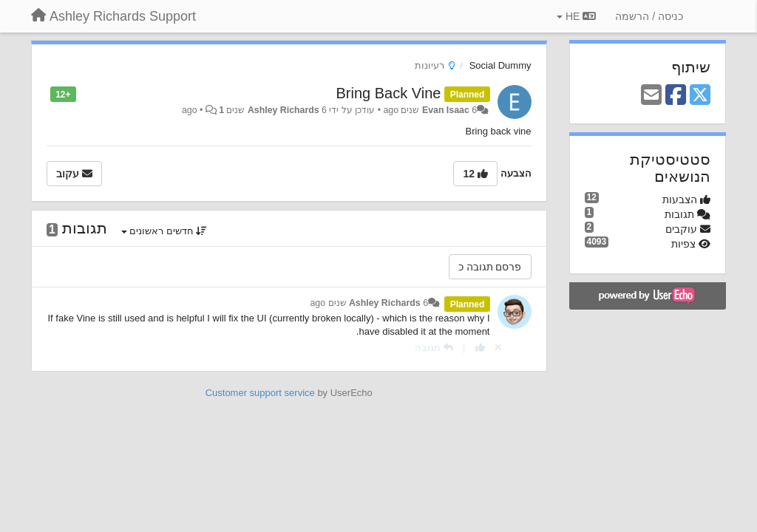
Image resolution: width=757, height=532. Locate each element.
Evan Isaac (446, 110)
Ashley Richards (284, 110)
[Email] (651, 96)
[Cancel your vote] (498, 348)
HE (576, 16)
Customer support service (260, 393)
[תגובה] (434, 348)
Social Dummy (500, 65)
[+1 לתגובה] (480, 348)
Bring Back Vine (389, 93)
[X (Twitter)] (700, 96)
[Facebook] (676, 96)
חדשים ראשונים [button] (164, 231)
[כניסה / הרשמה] (649, 16)
